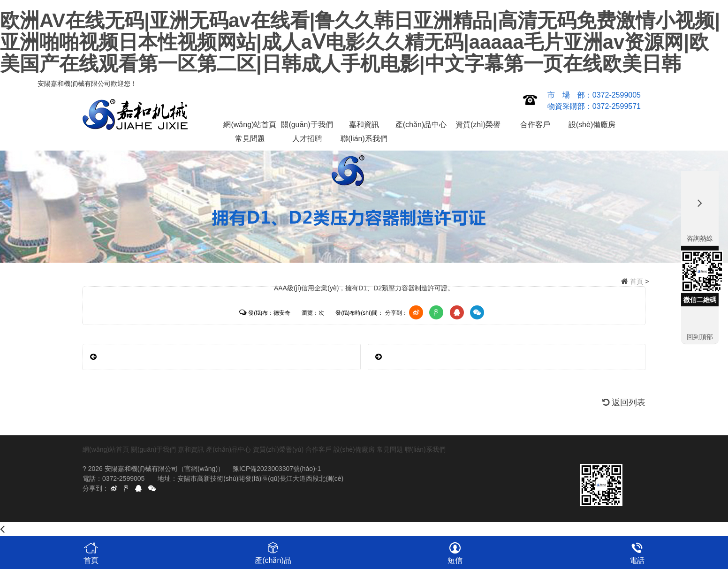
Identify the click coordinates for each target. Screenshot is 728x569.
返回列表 (624, 402)
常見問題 (250, 139)
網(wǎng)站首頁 (250, 125)
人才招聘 (307, 139)
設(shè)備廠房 (592, 125)
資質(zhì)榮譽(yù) (478, 126)
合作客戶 (535, 125)
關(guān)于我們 (307, 125)
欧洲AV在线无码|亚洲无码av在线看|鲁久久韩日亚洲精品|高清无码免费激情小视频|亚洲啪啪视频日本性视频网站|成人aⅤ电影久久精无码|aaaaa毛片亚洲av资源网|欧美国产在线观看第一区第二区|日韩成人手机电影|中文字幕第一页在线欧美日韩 (360, 42)
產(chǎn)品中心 (421, 125)
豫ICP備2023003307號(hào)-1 (277, 469)
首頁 (637, 281)
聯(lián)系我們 (364, 139)
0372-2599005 (617, 95)
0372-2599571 (617, 106)
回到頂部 (700, 337)
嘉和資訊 (364, 125)
